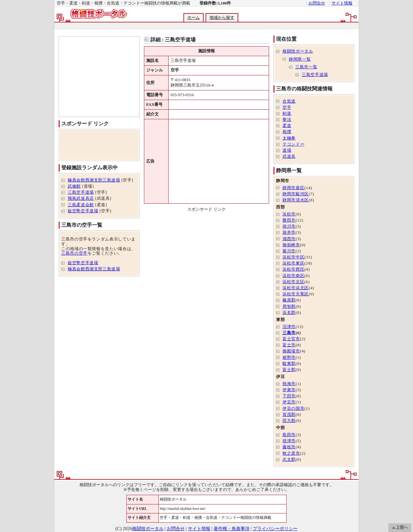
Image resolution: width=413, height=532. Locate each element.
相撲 (287, 132)
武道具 (289, 156)
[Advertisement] (206, 26)
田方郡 (289, 421)
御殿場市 (291, 351)
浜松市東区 (293, 263)
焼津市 (289, 441)
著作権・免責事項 (232, 528)
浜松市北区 (293, 282)
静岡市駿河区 (296, 194)
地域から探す (222, 18)
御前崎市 (291, 245)
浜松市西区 (293, 269)
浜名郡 (289, 313)
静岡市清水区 (296, 200)
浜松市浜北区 (296, 288)
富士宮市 (291, 339)
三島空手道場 (81, 192)
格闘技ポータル (298, 51)
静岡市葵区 (293, 188)
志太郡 (289, 460)
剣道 (287, 114)
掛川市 (289, 226)
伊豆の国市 (293, 409)
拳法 (287, 120)
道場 (287, 150)
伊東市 (289, 390)
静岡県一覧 (300, 59)
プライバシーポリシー (275, 528)
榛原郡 (289, 300)
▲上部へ (400, 528)
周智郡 (289, 307)
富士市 (289, 345)
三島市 (289, 333)
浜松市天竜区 (296, 294)
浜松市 (289, 214)
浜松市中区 (293, 257)
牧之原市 (291, 453)
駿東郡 (289, 364)
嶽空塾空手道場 (83, 211)
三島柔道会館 (81, 205)
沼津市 (289, 327)
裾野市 (289, 358)
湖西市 (289, 239)
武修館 (74, 186)
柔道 (287, 126)
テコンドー (293, 144)
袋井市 (289, 232)
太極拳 (289, 138)
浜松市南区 (293, 276)
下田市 (289, 396)
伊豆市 (289, 402)
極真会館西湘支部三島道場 (94, 180)
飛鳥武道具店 (81, 198)
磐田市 (289, 220)
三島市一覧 (306, 67)
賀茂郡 (289, 415)
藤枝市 (289, 447)
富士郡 (289, 370)
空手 (287, 107)
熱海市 (289, 384)
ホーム (194, 18)
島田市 (289, 435)
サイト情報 (342, 3)
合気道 (289, 101)
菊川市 (289, 251)
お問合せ (317, 3)
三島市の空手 (74, 253)
